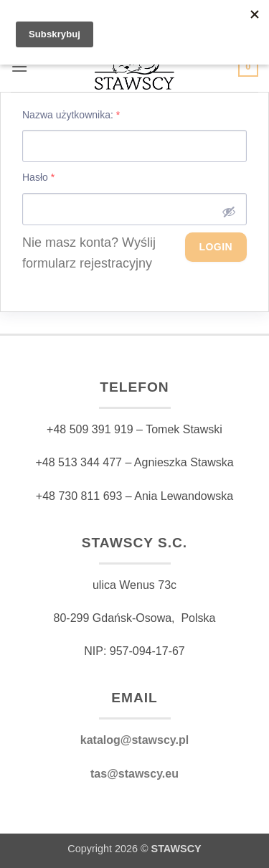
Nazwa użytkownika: (71, 115)
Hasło (38, 177)
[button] (19, 66)
